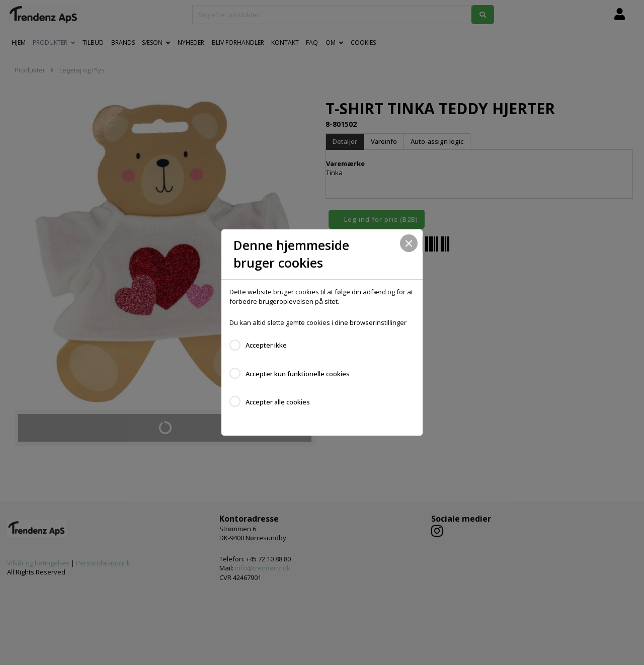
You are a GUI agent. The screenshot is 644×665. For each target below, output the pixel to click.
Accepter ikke (266, 345)
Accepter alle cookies (278, 402)
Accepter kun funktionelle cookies (298, 374)
